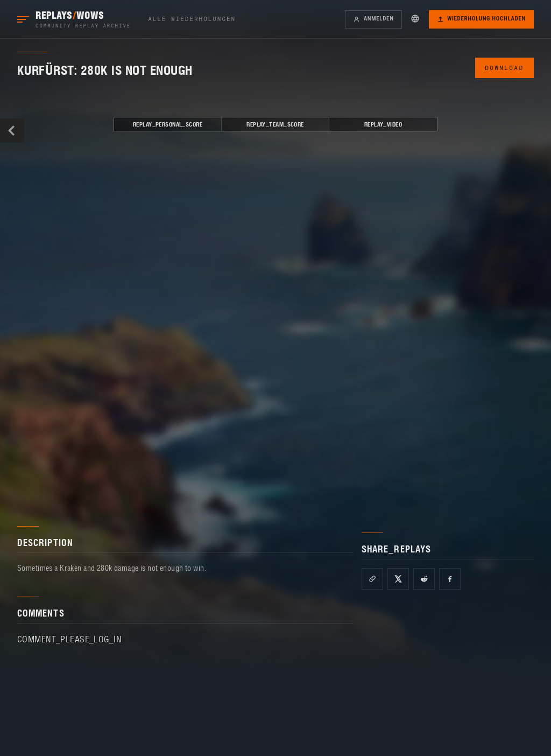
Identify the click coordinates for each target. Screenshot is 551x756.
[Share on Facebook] (450, 579)
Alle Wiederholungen (192, 19)
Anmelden (373, 19)
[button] (415, 18)
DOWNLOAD (504, 68)
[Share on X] (398, 579)
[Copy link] (372, 579)
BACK (12, 131)
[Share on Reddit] (424, 579)
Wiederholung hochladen (481, 19)
